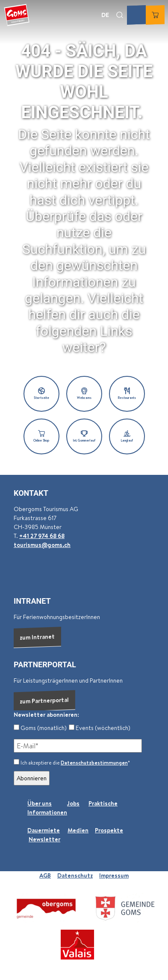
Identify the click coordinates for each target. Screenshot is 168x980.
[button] (41, 394)
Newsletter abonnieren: (46, 715)
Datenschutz (75, 875)
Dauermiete (44, 830)
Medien (78, 830)
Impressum (114, 875)
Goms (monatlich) (40, 728)
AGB (45, 875)
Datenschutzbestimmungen (94, 763)
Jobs (73, 803)
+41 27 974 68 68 (42, 536)
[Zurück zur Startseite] (17, 15)
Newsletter (44, 839)
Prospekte (109, 830)
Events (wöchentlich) (100, 728)
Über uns (40, 803)
